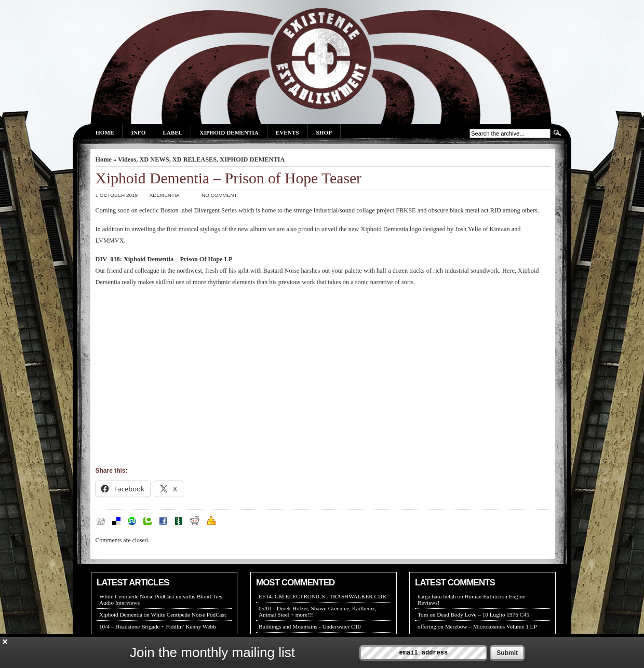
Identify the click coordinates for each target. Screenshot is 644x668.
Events (287, 132)
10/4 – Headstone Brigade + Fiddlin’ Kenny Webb (158, 626)
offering (427, 626)
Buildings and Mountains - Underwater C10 (310, 626)
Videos (127, 159)
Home (105, 132)
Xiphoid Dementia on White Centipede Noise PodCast (163, 614)
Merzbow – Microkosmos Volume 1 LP (491, 626)
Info (138, 132)
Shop (324, 132)
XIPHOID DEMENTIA (252, 159)
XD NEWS (154, 159)
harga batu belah (437, 596)
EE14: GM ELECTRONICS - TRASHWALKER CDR (323, 596)
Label (172, 132)
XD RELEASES (194, 159)
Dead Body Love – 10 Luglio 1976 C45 (483, 614)
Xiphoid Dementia (229, 132)
